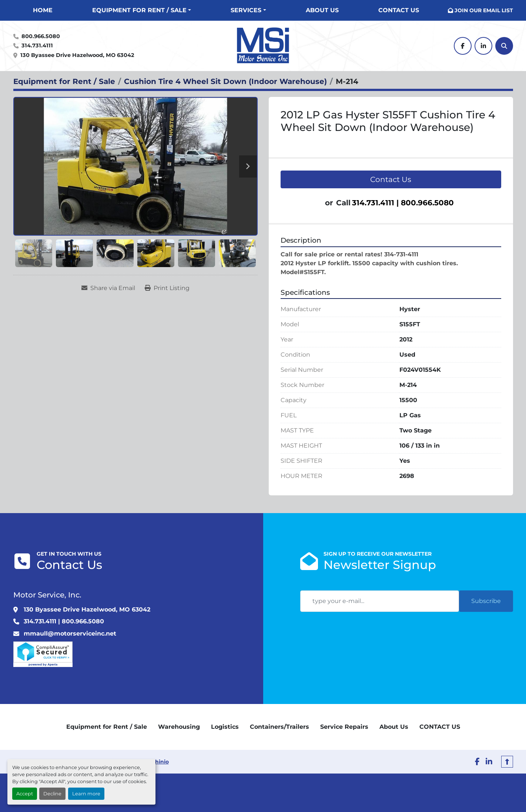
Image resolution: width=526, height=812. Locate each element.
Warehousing (179, 727)
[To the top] (507, 762)
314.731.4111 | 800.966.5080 (403, 203)
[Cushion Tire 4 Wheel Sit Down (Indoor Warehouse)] (225, 81)
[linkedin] (483, 46)
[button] (142, 10)
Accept (25, 794)
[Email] (380, 601)
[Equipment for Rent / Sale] (64, 81)
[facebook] (463, 46)
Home (43, 10)
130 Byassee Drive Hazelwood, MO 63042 (77, 55)
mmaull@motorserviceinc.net (70, 634)
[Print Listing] (167, 288)
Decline (52, 794)
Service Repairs (344, 727)
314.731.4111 (37, 46)
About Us (322, 10)
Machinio (156, 762)
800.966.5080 (41, 36)
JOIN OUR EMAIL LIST (484, 10)
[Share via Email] (108, 288)
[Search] (504, 46)
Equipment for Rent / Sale (139, 10)
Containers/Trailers (279, 727)
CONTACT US (399, 10)
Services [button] (246, 10)
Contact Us (391, 179)
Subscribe (486, 601)
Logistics (225, 727)
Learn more (86, 794)
